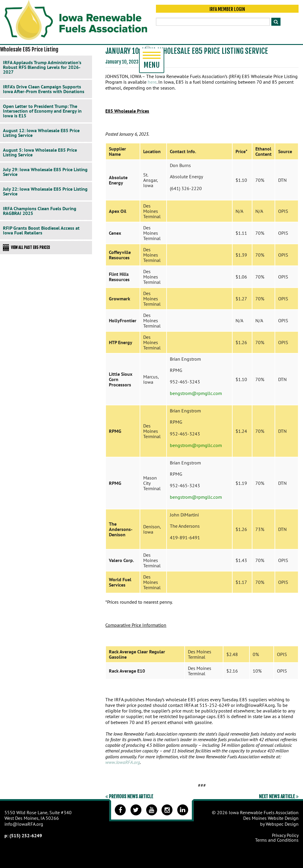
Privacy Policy (285, 835)
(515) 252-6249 (26, 835)
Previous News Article (129, 796)
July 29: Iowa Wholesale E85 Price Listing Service (45, 172)
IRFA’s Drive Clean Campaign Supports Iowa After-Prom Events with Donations (44, 89)
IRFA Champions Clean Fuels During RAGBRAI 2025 (40, 211)
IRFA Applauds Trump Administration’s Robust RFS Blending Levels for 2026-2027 (42, 67)
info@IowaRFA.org (24, 824)
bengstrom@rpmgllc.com (196, 393)
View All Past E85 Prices (26, 247)
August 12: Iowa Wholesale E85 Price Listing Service (41, 133)
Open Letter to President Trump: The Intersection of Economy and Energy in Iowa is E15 (42, 111)
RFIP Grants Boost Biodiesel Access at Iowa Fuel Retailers (41, 230)
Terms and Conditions (277, 840)
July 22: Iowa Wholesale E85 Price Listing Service (45, 191)
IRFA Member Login (227, 9)
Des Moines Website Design (271, 818)
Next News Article (279, 796)
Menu (152, 61)
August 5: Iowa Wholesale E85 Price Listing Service (40, 152)
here (152, 82)
